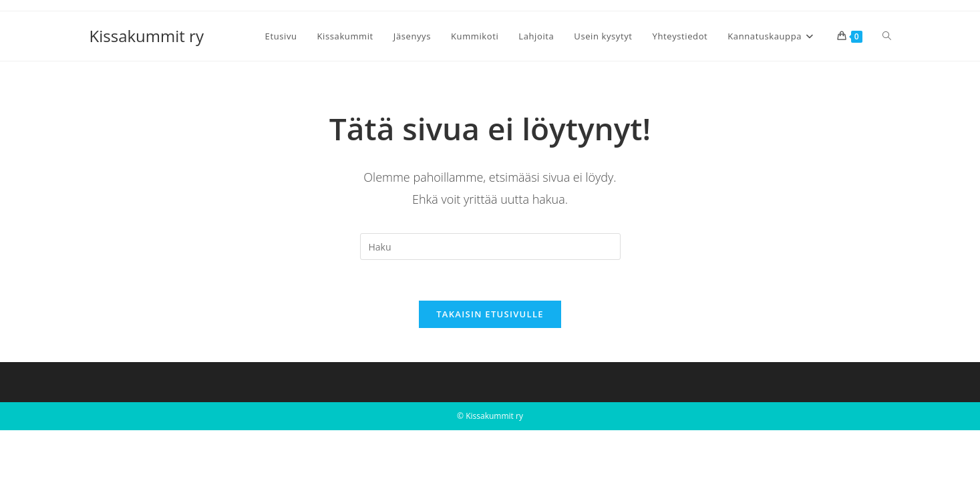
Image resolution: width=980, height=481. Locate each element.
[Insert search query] (490, 247)
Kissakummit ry (147, 36)
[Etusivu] (94, 80)
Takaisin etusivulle (490, 314)
